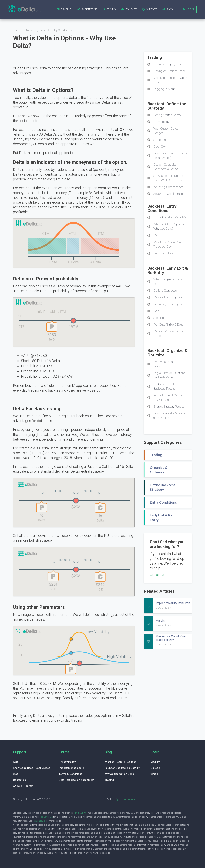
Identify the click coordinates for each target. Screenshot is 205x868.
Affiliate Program (23, 786)
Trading (109, 780)
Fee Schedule (46, 817)
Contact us (157, 575)
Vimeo (154, 774)
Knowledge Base (36, 30)
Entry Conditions (61, 30)
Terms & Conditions (71, 774)
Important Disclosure (71, 768)
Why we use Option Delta (119, 774)
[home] (25, 9)
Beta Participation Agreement (77, 780)
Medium (155, 762)
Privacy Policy (67, 762)
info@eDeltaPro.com (123, 799)
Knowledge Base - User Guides (32, 768)
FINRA (77, 813)
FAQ (15, 762)
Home (17, 30)
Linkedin (155, 768)
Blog (16, 774)
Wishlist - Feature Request (120, 762)
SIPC (83, 813)
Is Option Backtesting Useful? (122, 768)
